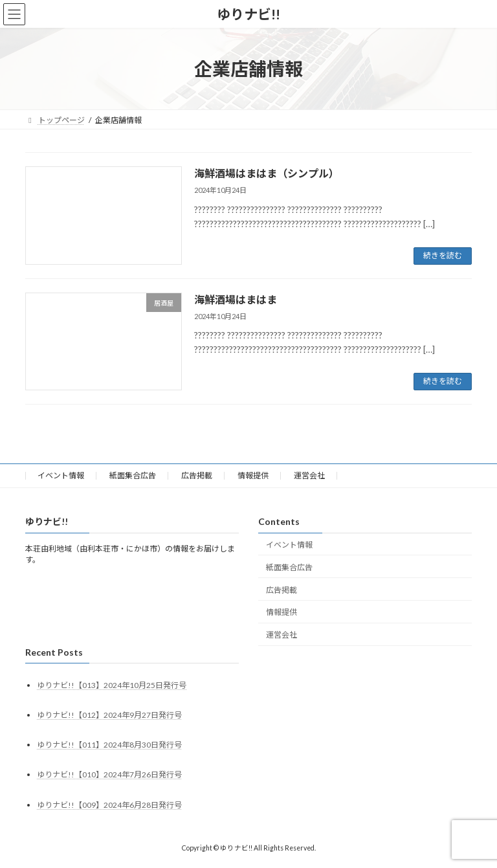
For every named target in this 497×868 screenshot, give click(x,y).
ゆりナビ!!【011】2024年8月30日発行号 (109, 745)
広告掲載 (197, 475)
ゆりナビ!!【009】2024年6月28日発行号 (109, 805)
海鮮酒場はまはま (236, 299)
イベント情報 (61, 475)
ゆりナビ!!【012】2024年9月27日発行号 (109, 715)
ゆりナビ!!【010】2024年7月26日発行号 (109, 774)
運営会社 (309, 475)
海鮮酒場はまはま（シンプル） (267, 173)
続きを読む (443, 255)
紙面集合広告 (133, 475)
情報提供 (253, 475)
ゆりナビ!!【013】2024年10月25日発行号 (112, 685)
